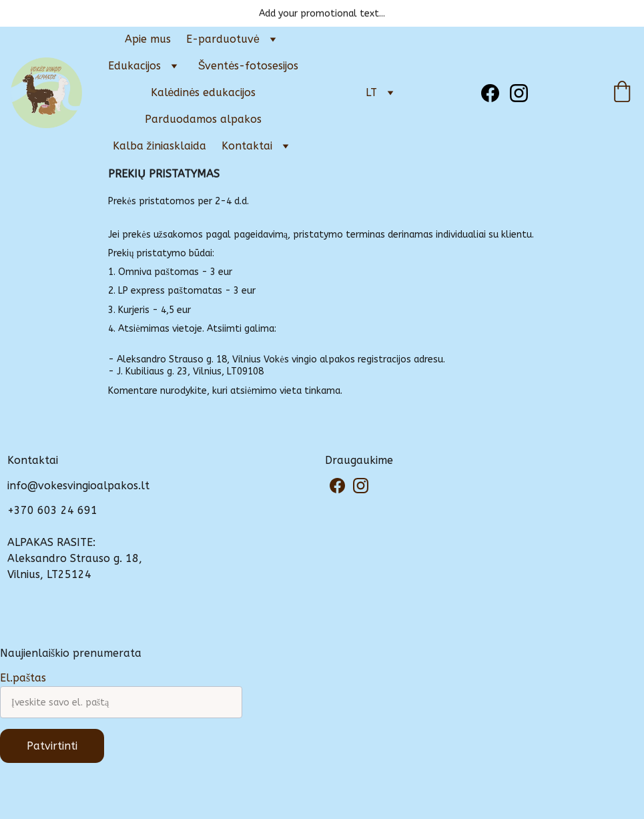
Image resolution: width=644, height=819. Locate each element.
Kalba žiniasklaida (159, 146)
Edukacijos (134, 66)
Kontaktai (247, 146)
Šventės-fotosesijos (249, 66)
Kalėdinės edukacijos (204, 92)
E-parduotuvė (223, 39)
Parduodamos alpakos (203, 119)
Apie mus (148, 39)
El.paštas (23, 678)
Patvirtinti (52, 746)
